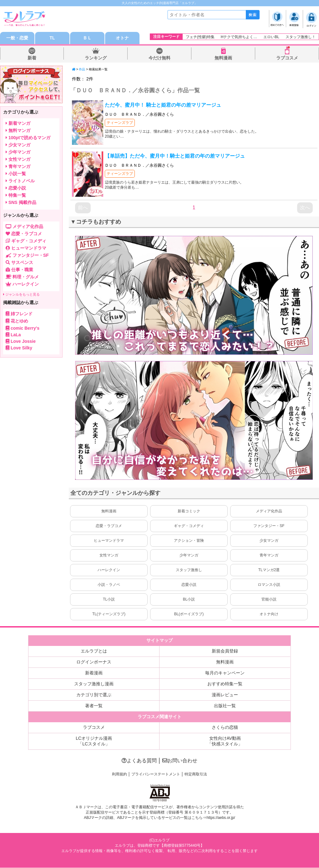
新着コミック (189, 511)
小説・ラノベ (109, 585)
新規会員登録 (225, 651)
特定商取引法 (196, 774)
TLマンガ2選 (269, 570)
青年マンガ (269, 556)
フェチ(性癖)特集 (200, 37)
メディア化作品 (269, 511)
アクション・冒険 (189, 541)
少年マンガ (189, 556)
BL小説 (189, 600)
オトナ (122, 38)
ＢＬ (87, 38)
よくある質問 (139, 761)
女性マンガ (109, 556)
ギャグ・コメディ (189, 526)
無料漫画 (223, 58)
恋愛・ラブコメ (109, 526)
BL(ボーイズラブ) (189, 614)
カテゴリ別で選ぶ (94, 695)
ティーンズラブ (120, 123)
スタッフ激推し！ (301, 37)
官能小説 (269, 600)
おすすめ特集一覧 (225, 684)
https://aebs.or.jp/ (221, 818)
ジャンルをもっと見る (21, 295)
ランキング (96, 58)
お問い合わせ (180, 761)
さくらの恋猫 (225, 728)
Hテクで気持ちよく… (239, 37)
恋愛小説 (189, 585)
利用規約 (119, 774)
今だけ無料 (159, 58)
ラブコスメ (287, 58)
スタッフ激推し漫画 (94, 684)
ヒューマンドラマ (109, 541)
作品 (82, 70)
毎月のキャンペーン (225, 673)
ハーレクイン (109, 570)
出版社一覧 (225, 706)
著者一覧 (94, 706)
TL (52, 38)
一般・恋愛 (17, 38)
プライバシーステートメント (156, 774)
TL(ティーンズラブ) (109, 614)
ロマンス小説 (269, 585)
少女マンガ (269, 541)
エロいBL (271, 37)
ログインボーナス (94, 662)
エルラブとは (94, 651)
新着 (32, 58)
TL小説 (109, 600)
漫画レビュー (225, 695)
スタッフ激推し (189, 570)
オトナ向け (269, 614)
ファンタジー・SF (269, 526)
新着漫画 (94, 673)
